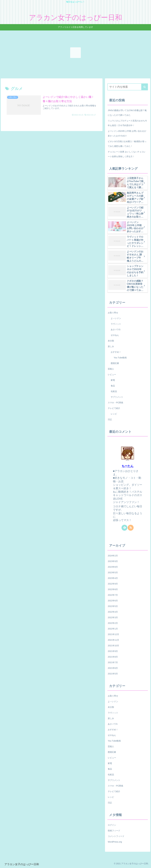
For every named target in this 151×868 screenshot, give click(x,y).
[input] (128, 87)
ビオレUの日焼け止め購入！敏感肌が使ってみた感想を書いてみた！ (127, 144)
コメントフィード (116, 836)
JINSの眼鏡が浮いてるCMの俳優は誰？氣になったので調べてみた (127, 113)
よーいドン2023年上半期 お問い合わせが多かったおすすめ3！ (127, 133)
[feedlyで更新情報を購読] (124, 528)
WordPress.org (115, 842)
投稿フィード (114, 831)
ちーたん (128, 466)
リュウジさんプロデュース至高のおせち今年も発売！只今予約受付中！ (127, 123)
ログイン (112, 825)
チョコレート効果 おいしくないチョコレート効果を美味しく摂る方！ (127, 154)
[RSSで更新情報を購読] (131, 528)
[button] (145, 87)
